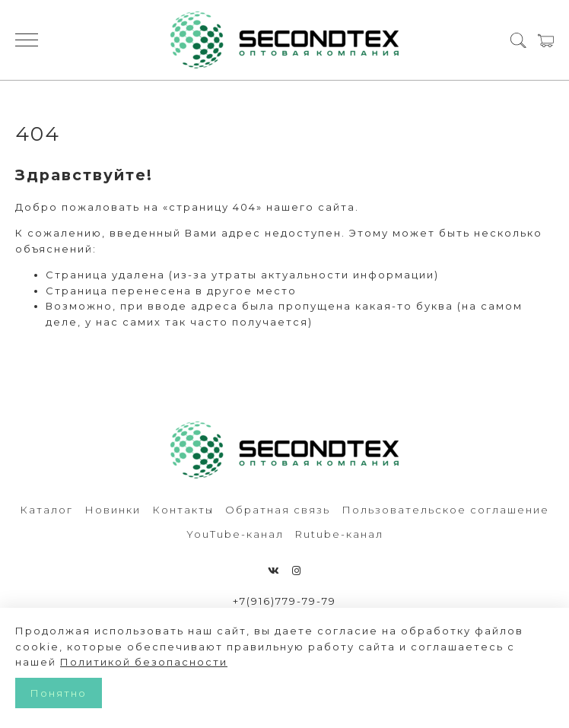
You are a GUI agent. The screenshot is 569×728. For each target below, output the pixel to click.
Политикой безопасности (144, 662)
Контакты (183, 510)
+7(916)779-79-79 (284, 601)
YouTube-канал (235, 534)
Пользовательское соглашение (445, 510)
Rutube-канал (339, 534)
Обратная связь (278, 510)
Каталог (46, 510)
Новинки (113, 510)
